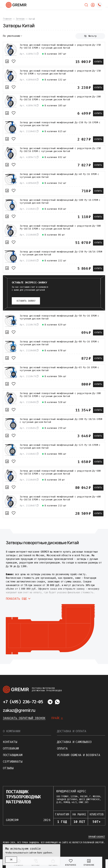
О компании (12, 731)
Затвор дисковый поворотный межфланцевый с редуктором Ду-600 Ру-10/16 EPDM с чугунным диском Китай (60, 472)
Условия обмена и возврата (79, 755)
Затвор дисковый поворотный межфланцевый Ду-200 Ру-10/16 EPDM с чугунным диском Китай (61, 421)
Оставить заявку (26, 301)
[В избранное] (14, 61)
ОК (11, 860)
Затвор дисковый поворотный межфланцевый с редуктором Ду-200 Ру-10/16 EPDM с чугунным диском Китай (60, 98)
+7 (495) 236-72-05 (23, 702)
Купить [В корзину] (98, 62)
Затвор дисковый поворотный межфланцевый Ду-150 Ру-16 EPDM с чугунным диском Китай (60, 124)
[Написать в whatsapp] (57, 702)
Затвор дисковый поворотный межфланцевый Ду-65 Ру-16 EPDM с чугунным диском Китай (59, 369)
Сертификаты (13, 762)
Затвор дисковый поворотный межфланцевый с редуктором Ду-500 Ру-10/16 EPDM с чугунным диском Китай (60, 227)
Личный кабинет (97, 837)
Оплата (62, 749)
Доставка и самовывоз (74, 742)
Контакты (10, 742)
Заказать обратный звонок (24, 718)
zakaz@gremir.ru (19, 710)
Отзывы (8, 768)
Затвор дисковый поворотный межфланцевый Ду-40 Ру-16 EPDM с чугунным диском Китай (59, 176)
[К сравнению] (7, 61)
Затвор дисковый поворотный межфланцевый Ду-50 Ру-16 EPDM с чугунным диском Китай (59, 317)
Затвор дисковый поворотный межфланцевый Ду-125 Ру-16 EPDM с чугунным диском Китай (60, 446)
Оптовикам (11, 749)
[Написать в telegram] (50, 702)
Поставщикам (13, 755)
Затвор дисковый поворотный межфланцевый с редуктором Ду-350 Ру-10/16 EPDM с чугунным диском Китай (60, 46)
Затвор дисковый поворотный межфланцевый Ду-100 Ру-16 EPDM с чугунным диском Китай (60, 201)
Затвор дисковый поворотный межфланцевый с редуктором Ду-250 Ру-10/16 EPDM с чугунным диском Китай (60, 150)
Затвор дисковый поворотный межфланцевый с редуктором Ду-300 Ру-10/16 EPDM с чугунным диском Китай (60, 395)
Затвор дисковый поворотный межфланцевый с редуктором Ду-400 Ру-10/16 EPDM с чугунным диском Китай (60, 498)
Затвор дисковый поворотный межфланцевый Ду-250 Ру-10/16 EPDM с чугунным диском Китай (61, 253)
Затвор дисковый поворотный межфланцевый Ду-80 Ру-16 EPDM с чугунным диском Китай (59, 343)
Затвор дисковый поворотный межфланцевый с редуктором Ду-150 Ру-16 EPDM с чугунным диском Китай (60, 72)
